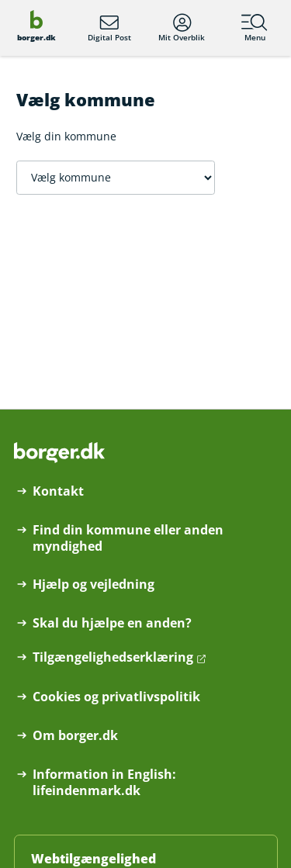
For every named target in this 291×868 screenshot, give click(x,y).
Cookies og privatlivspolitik (116, 697)
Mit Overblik (182, 28)
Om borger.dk (75, 736)
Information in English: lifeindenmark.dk (104, 783)
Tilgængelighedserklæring (113, 657)
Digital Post (109, 28)
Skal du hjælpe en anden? (112, 623)
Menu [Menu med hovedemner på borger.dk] (255, 28)
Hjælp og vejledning (94, 584)
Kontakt (58, 491)
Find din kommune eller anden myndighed (128, 538)
